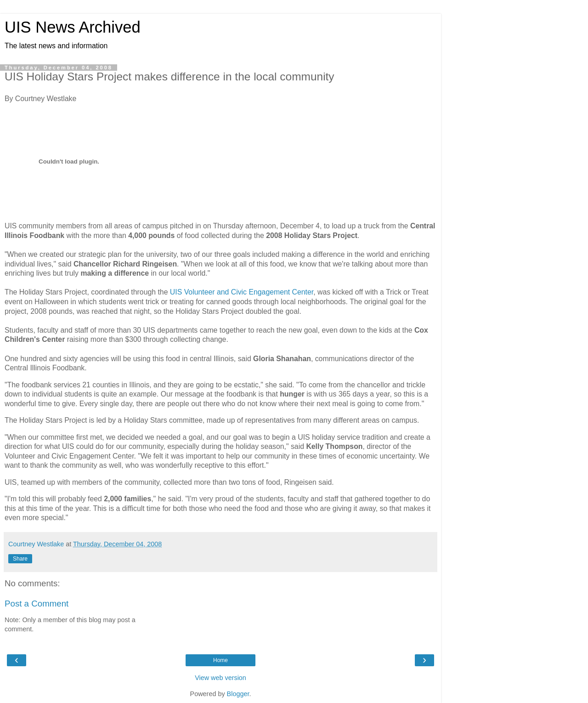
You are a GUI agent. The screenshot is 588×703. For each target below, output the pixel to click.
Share (20, 559)
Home (220, 660)
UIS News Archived (73, 27)
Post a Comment (37, 604)
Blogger (238, 694)
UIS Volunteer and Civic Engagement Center (242, 292)
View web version (220, 678)
